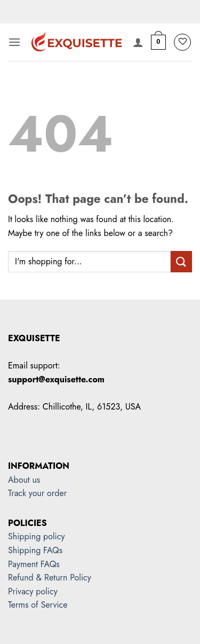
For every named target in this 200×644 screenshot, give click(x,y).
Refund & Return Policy (50, 578)
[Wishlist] (182, 42)
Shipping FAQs (35, 550)
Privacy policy (33, 591)
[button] (14, 42)
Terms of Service (38, 605)
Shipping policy (36, 536)
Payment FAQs (34, 564)
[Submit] (181, 261)
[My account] (138, 42)
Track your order (37, 493)
